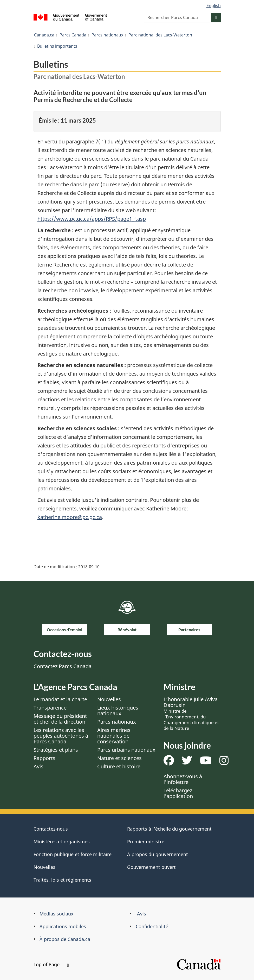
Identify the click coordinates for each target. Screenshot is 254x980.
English (214, 5)
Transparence (50, 708)
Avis (38, 766)
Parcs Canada (73, 35)
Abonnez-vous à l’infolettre (183, 779)
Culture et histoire (119, 766)
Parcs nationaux (107, 35)
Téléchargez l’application (178, 793)
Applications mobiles (63, 926)
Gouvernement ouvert (151, 867)
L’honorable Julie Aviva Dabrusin (191, 713)
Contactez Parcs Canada (63, 666)
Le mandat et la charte (60, 699)
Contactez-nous (51, 829)
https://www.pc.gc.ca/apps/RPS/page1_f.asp (92, 219)
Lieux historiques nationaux (118, 710)
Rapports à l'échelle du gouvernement (169, 829)
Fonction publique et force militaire (73, 854)
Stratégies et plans (56, 750)
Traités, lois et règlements (62, 880)
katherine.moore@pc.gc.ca (70, 517)
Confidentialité (152, 926)
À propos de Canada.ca (65, 939)
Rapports (44, 758)
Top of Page (51, 964)
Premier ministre (146, 842)
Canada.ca (44, 35)
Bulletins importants (57, 46)
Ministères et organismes (62, 842)
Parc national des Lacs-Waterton (160, 35)
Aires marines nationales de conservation (114, 736)
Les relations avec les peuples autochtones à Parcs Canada (61, 736)
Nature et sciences (119, 758)
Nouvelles (109, 699)
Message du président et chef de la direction (60, 719)
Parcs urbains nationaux (126, 750)
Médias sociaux (57, 914)
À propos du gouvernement (158, 854)
